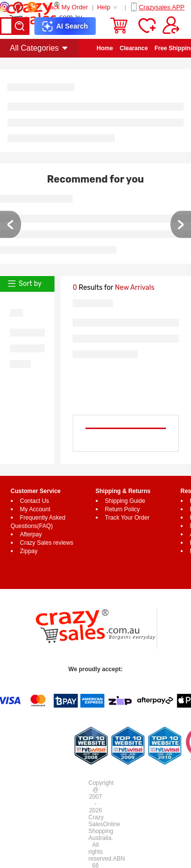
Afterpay (31, 534)
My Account (35, 509)
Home (105, 48)
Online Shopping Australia (104, 831)
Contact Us (35, 501)
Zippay (29, 551)
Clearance (134, 48)
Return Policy (123, 509)
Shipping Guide (125, 501)
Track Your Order (127, 518)
